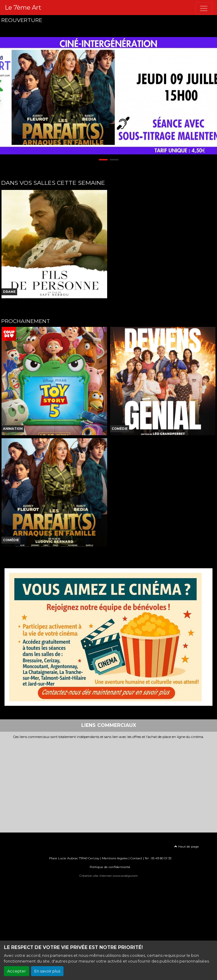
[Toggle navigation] (204, 8)
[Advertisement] (108, 784)
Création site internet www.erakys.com (109, 876)
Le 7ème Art (23, 8)
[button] (5, 96)
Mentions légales (115, 858)
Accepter (17, 971)
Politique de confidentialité (110, 867)
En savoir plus (47, 971)
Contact (136, 858)
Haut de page (187, 847)
